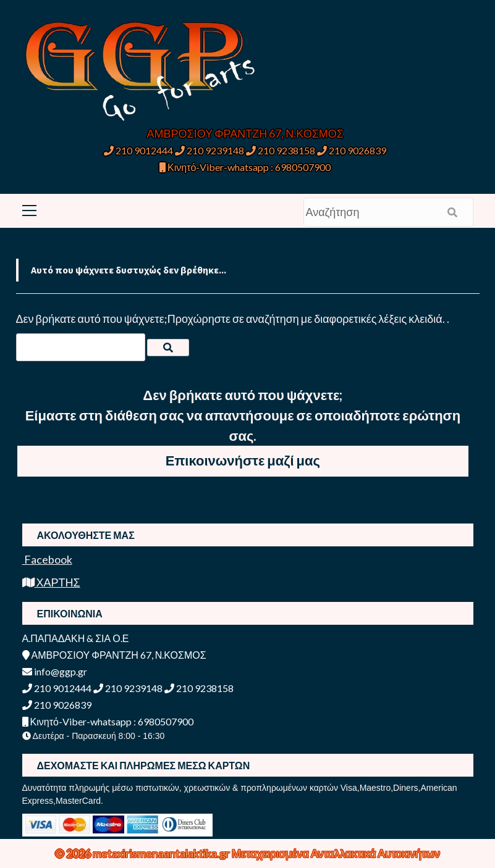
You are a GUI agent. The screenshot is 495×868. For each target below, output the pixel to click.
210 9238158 (281, 150)
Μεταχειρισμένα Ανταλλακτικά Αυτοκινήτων (336, 853)
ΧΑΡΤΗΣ (51, 582)
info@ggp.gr (55, 671)
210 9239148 (209, 150)
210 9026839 (352, 150)
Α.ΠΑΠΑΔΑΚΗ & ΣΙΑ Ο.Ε (76, 638)
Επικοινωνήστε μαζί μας (243, 460)
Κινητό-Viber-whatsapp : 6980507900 (245, 167)
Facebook (47, 559)
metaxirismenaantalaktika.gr (162, 853)
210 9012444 (138, 150)
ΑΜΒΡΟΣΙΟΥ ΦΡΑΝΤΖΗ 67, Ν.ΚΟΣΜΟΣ (245, 133)
